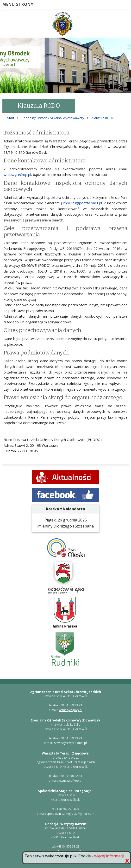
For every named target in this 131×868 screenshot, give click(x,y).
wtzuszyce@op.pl (17, 174)
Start (11, 118)
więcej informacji (109, 856)
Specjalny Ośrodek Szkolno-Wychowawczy (53, 118)
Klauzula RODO (103, 118)
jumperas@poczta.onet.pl (81, 203)
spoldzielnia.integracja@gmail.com (70, 814)
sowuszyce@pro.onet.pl (70, 743)
